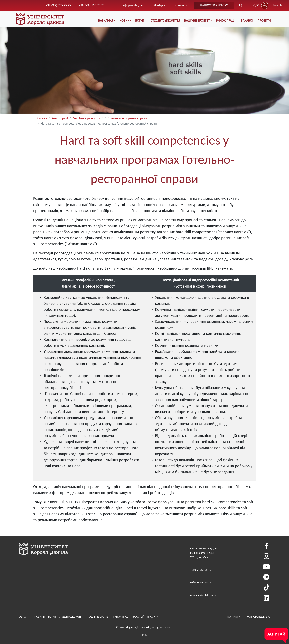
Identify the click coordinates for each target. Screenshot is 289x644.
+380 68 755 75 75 (201, 570)
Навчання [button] (106, 21)
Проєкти (264, 21)
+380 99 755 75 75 (201, 583)
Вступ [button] (140, 21)
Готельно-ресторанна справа (127, 119)
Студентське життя (166, 21)
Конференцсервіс (258, 617)
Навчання (24, 617)
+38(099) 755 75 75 (58, 6)
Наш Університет (99, 617)
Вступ (52, 617)
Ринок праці (60, 119)
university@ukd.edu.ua (203, 596)
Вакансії (247, 21)
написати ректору (214, 6)
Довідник (160, 6)
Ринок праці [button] (225, 21)
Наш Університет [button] (197, 21)
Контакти (181, 6)
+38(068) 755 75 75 (92, 6)
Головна (42, 119)
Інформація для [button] (133, 6)
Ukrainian (278, 6)
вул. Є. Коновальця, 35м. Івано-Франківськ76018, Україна (204, 553)
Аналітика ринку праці (88, 119)
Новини (126, 21)
